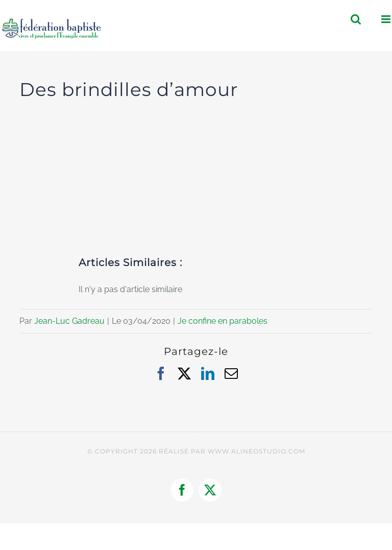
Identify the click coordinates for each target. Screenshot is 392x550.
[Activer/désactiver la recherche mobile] (356, 19)
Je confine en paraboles (223, 321)
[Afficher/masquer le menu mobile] (387, 19)
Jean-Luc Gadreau (69, 321)
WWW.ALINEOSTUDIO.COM (256, 451)
